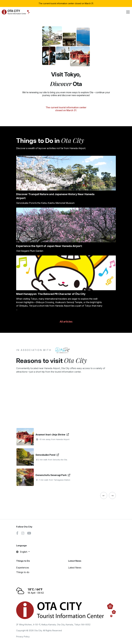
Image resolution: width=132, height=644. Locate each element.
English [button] (22, 552)
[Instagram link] (23, 534)
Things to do (23, 572)
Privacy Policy (23, 637)
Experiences (23, 568)
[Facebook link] (17, 534)
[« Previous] (104, 495)
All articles (66, 322)
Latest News (75, 568)
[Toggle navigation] (128, 12)
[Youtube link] (29, 534)
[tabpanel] (66, 457)
